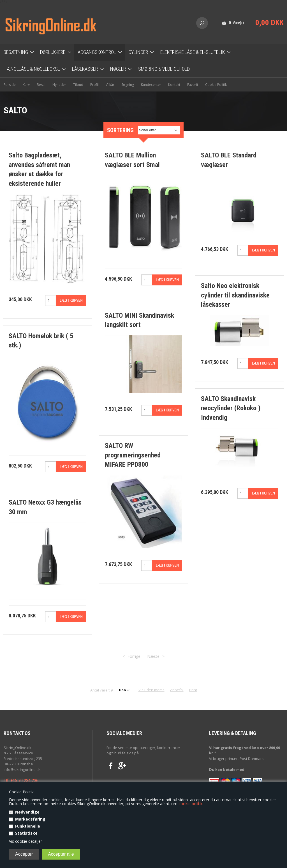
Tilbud (78, 85)
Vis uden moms (151, 690)
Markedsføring (30, 819)
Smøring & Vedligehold (164, 69)
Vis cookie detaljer (26, 841)
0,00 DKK (269, 23)
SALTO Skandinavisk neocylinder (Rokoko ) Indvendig (231, 408)
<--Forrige (131, 656)
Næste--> (156, 656)
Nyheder (59, 85)
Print (193, 690)
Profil (94, 85)
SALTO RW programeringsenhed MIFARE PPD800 (133, 455)
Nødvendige (27, 812)
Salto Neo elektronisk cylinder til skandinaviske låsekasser (235, 295)
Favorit (193, 85)
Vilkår (110, 85)
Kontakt (174, 85)
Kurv (26, 85)
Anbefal (177, 690)
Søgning (128, 85)
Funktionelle (28, 826)
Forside (10, 85)
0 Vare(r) (236, 23)
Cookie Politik (216, 85)
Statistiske (26, 833)
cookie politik (190, 804)
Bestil (41, 85)
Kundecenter (151, 85)
